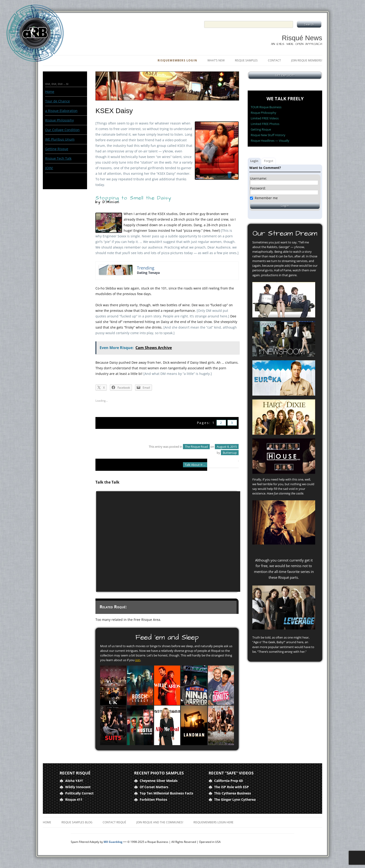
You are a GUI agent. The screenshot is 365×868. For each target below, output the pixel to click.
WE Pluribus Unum (60, 139)
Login (254, 161)
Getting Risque (57, 149)
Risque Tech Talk (58, 158)
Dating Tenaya (148, 273)
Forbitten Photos (153, 799)
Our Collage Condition (62, 130)
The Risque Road (196, 447)
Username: (259, 178)
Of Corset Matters (154, 787)
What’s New (216, 60)
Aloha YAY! (74, 781)
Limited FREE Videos (265, 118)
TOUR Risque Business (266, 107)
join (138, 660)
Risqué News (302, 38)
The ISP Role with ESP (232, 787)
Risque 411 (74, 799)
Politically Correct (79, 793)
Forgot (269, 161)
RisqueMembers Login (177, 60)
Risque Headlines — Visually (270, 141)
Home (50, 92)
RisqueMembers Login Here (213, 822)
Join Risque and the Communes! (160, 822)
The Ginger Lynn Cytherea (235, 799)
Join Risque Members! (307, 60)
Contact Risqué (114, 822)
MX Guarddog (113, 842)
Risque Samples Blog (77, 822)
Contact (274, 60)
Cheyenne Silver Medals (159, 781)
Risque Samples (246, 60)
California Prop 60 (228, 781)
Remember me (266, 198)
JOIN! (49, 168)
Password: (258, 188)
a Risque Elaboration (61, 111)
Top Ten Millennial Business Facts (166, 793)
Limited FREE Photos (265, 124)
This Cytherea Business (233, 793)
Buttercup (230, 453)
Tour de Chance (57, 101)
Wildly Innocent (78, 787)
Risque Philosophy (59, 120)
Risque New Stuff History (268, 135)
